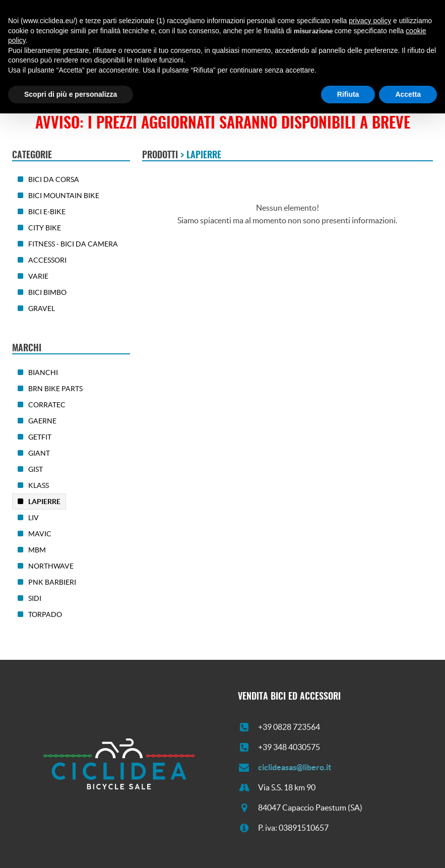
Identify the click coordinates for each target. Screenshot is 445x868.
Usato (175, 80)
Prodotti (104, 80)
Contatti (237, 80)
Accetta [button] (408, 848)
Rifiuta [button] (348, 848)
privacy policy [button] (370, 775)
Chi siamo (63, 80)
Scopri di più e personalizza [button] (71, 848)
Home (27, 80)
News (204, 80)
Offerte (142, 80)
